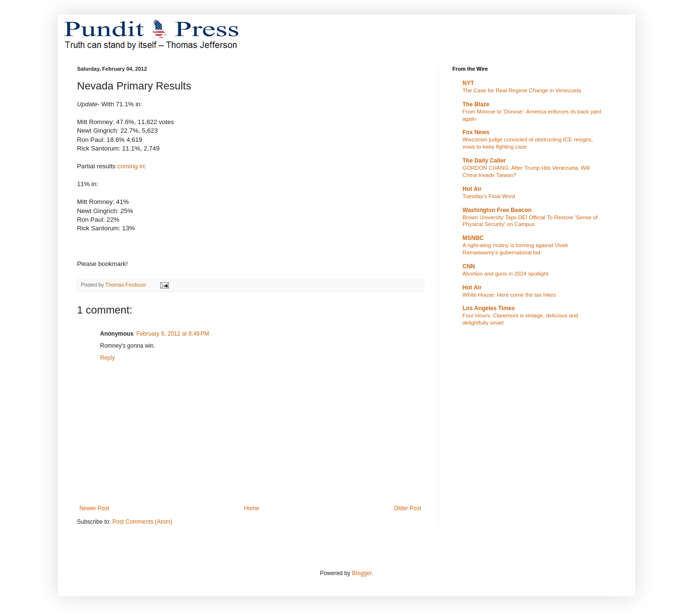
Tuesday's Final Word (489, 196)
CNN (469, 266)
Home (252, 508)
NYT (468, 83)
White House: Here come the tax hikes (509, 295)
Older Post (407, 508)
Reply (108, 358)
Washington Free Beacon (497, 210)
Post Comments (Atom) (142, 522)
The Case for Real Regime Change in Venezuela (522, 90)
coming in (131, 166)
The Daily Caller (484, 161)
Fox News (476, 132)
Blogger (362, 573)
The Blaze (476, 104)
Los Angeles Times (489, 308)
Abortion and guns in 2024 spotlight (506, 274)
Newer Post (94, 508)
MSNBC (473, 238)
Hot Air (472, 189)
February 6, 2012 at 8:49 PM (173, 334)
